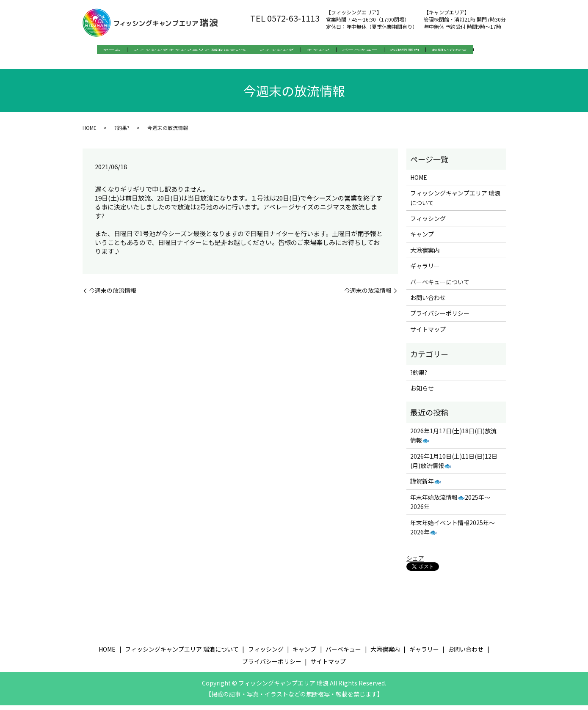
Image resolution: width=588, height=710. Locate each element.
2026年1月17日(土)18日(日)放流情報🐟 (453, 440)
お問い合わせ (472, 51)
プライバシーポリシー (440, 318)
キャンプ (324, 51)
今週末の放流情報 (113, 295)
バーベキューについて (440, 286)
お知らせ (422, 393)
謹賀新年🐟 (426, 486)
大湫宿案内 (422, 51)
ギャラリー (425, 270)
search (91, 65)
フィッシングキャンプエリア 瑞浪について (184, 51)
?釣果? (122, 132)
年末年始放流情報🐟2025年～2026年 (450, 506)
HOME (90, 132)
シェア (415, 563)
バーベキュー (371, 51)
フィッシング (276, 51)
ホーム (100, 51)
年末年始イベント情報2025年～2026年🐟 (453, 531)
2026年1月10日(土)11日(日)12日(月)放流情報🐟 (454, 465)
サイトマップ (428, 334)
